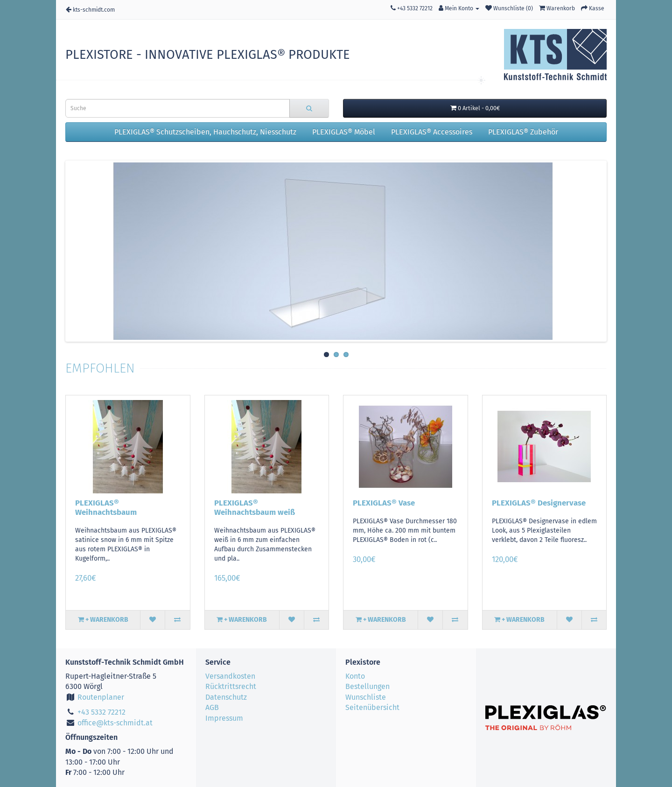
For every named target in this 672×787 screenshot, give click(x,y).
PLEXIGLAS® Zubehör (523, 132)
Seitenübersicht (372, 707)
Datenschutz (226, 697)
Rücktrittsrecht (231, 686)
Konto (355, 676)
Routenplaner (95, 697)
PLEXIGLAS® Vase (384, 503)
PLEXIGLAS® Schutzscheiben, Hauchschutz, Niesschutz (205, 132)
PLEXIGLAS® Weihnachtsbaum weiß (255, 507)
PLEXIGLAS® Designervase (539, 503)
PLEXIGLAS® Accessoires (432, 132)
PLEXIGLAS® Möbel (344, 132)
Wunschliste (366, 697)
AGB (212, 707)
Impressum (224, 718)
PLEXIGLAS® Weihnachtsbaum (106, 507)
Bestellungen (367, 686)
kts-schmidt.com (90, 10)
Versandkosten (230, 676)
